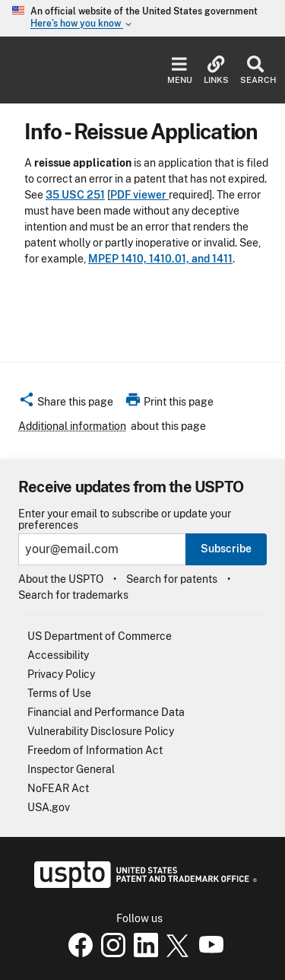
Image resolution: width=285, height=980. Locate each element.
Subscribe (226, 549)
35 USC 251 (75, 195)
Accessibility (58, 655)
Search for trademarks (73, 595)
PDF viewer (139, 195)
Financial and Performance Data (106, 712)
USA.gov (49, 807)
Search (255, 70)
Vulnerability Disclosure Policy (101, 731)
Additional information (72, 426)
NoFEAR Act (58, 788)
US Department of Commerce (100, 636)
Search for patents (172, 579)
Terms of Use (59, 693)
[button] (66, 404)
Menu (180, 70)
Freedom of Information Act (95, 750)
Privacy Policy (61, 674)
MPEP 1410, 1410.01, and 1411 (160, 259)
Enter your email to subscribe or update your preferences (125, 520)
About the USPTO (61, 579)
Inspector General (71, 769)
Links (216, 70)
